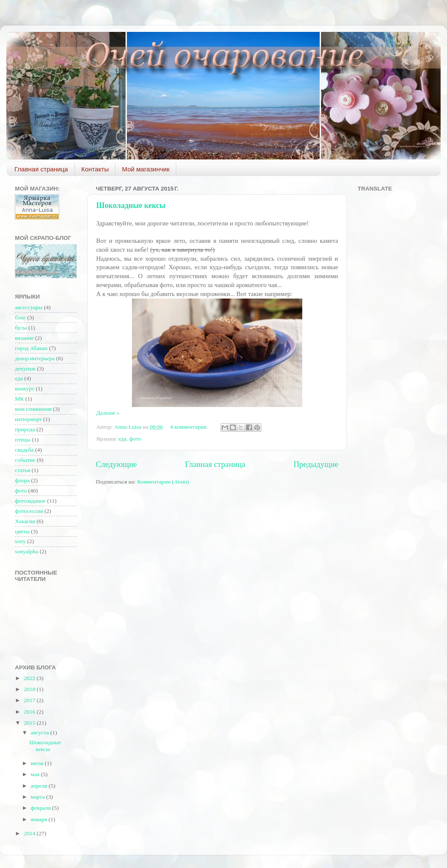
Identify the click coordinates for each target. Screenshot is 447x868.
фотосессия (29, 511)
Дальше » (108, 413)
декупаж (25, 369)
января (40, 819)
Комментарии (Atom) (163, 482)
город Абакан (31, 348)
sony (20, 541)
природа (25, 429)
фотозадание (30, 501)
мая (36, 774)
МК (19, 399)
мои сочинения (33, 409)
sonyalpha (27, 551)
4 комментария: (189, 427)
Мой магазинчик (146, 169)
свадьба (24, 450)
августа (40, 733)
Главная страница (41, 169)
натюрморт (28, 419)
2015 (30, 723)
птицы (23, 440)
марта (38, 797)
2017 (30, 700)
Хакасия (25, 521)
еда (122, 439)
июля (38, 763)
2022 (30, 678)
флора (22, 480)
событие (25, 460)
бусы (21, 328)
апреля (40, 786)
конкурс (25, 388)
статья (23, 470)
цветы (22, 531)
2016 (30, 712)
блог (20, 317)
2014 (30, 833)
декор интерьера (35, 358)
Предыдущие (316, 464)
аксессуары (29, 307)
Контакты (95, 169)
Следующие (116, 464)
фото (135, 439)
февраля (41, 808)
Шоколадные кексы (131, 205)
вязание (24, 338)
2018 (30, 689)
